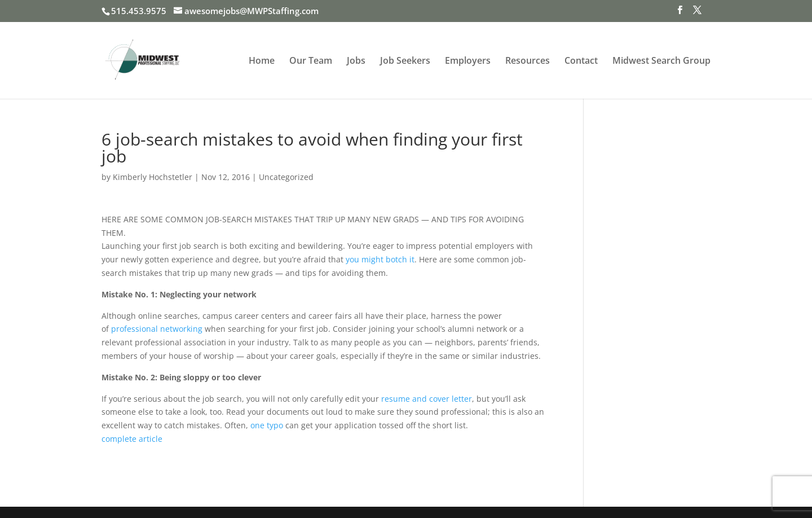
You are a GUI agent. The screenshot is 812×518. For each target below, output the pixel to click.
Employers (468, 62)
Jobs (356, 62)
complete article (132, 439)
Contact (581, 62)
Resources (528, 62)
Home (262, 62)
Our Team (311, 62)
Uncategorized (286, 177)
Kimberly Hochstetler (153, 177)
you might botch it (380, 259)
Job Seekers (405, 62)
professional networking (157, 329)
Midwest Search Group (661, 62)
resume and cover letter (427, 399)
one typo (267, 425)
